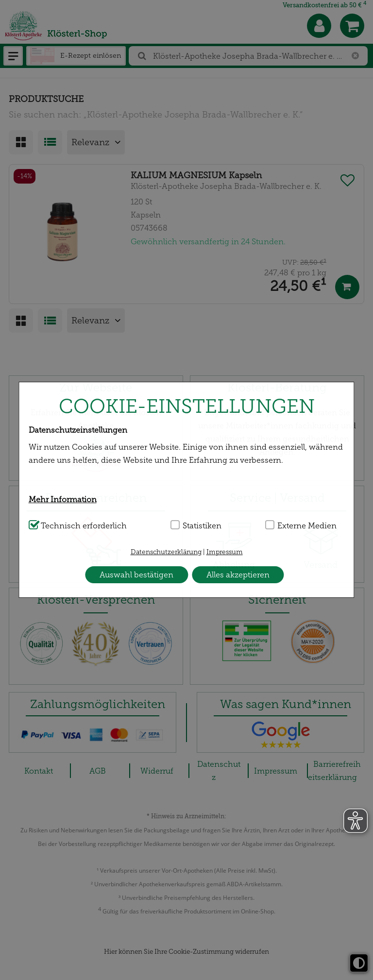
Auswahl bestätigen (136, 575)
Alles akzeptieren (238, 575)
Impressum (225, 552)
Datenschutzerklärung (166, 552)
